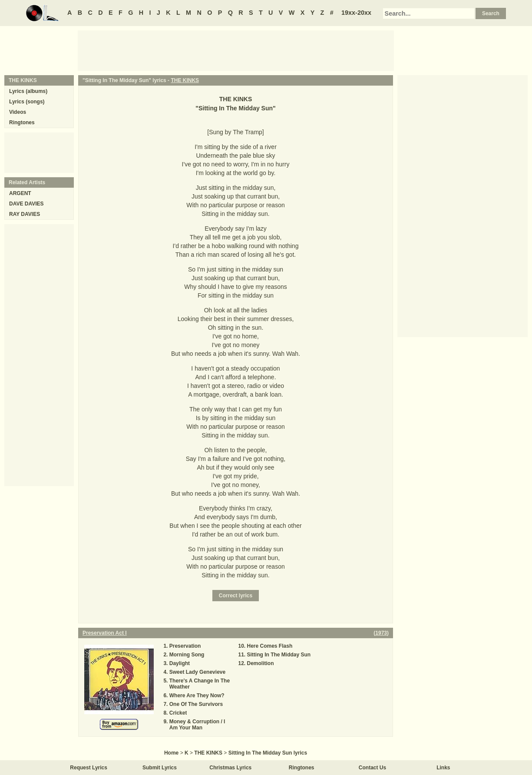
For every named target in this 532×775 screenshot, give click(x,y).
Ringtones (22, 123)
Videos (18, 112)
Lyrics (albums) (28, 91)
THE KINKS (185, 80)
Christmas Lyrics (230, 768)
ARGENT (20, 193)
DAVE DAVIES (26, 204)
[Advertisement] (236, 50)
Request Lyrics (89, 768)
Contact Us (372, 768)
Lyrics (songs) (27, 102)
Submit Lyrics (160, 768)
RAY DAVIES (25, 214)
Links (443, 768)
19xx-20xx (356, 13)
